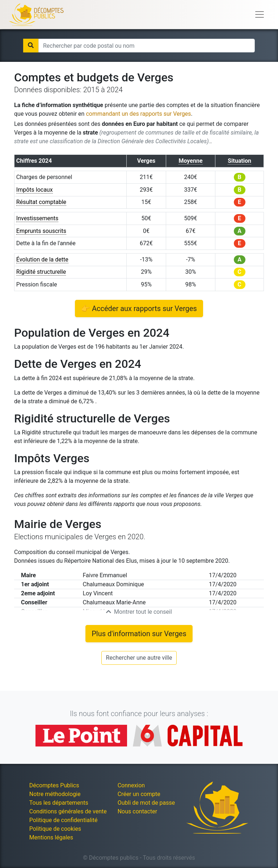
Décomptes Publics (54, 785)
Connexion (131, 785)
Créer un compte (139, 794)
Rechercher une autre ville (139, 658)
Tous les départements (59, 803)
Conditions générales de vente (68, 811)
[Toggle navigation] (260, 14)
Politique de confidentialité (64, 820)
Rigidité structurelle (41, 272)
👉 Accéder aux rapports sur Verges (139, 309)
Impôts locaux (35, 190)
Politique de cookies (55, 829)
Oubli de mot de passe (146, 803)
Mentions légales (51, 837)
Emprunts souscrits (41, 231)
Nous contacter (137, 811)
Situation (239, 161)
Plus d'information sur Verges (139, 634)
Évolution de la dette (42, 259)
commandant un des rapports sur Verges (138, 114)
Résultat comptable (41, 202)
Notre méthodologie (55, 794)
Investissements (37, 218)
